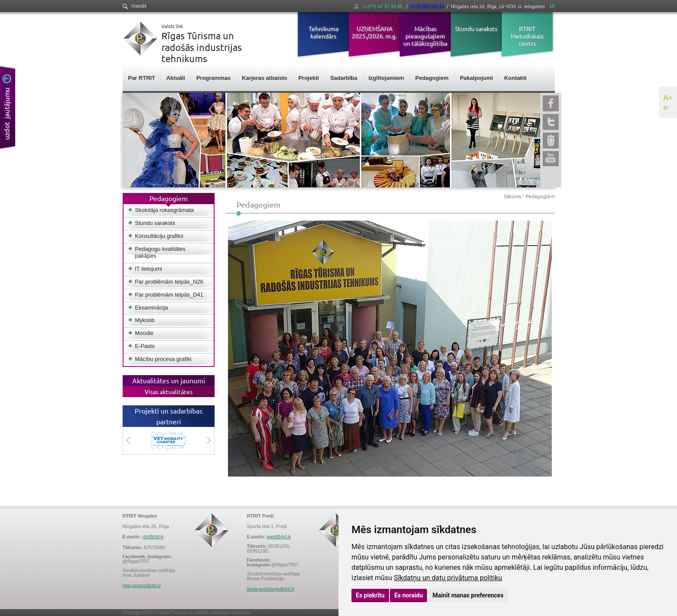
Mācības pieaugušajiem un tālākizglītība (425, 36)
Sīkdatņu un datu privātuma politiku (448, 578)
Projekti (309, 78)
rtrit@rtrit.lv (427, 6)
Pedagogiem (432, 78)
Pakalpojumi (476, 78)
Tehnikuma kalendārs (324, 32)
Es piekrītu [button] (370, 595)
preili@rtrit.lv (279, 537)
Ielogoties (535, 6)
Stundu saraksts (476, 28)
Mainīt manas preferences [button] (468, 595)
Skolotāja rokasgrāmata (165, 210)
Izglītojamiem (386, 78)
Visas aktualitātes (169, 392)
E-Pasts (145, 346)
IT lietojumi (149, 269)
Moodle (144, 333)
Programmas (214, 78)
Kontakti (516, 78)
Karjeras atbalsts (264, 78)
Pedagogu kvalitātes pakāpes (160, 253)
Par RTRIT (142, 78)
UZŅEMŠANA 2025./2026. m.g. (374, 32)
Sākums (512, 196)
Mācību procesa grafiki (163, 359)
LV (552, 5)
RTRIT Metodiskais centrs (527, 36)
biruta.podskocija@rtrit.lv (271, 589)
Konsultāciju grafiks (159, 236)
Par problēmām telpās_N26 (169, 282)
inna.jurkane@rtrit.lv (142, 586)
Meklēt (134, 6)
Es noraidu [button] (408, 595)
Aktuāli (176, 78)
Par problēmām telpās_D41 (169, 295)
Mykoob (145, 320)
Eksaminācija (152, 308)
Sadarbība (344, 78)
